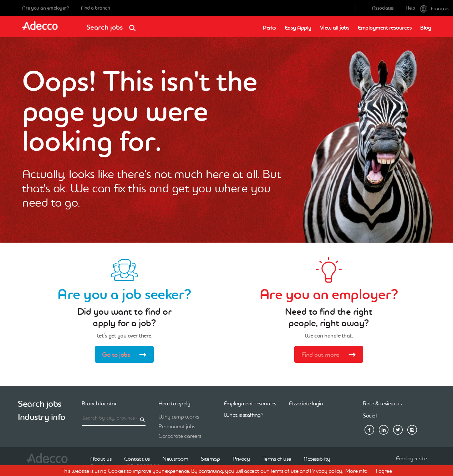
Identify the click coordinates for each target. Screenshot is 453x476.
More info (356, 471)
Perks (269, 28)
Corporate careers (180, 436)
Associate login (306, 403)
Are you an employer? (46, 8)
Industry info (42, 417)
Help (410, 8)
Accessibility (317, 459)
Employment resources (385, 28)
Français (426, 8)
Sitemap (210, 459)
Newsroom (175, 459)
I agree (384, 471)
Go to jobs (126, 355)
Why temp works (179, 416)
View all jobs (335, 28)
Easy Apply (298, 28)
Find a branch (96, 8)
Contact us (137, 459)
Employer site (411, 458)
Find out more (331, 355)
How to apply (174, 403)
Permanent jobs (177, 426)
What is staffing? (244, 415)
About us (101, 459)
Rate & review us (382, 403)
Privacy (241, 459)
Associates (383, 8)
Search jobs (113, 25)
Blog (426, 28)
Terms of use (277, 459)
